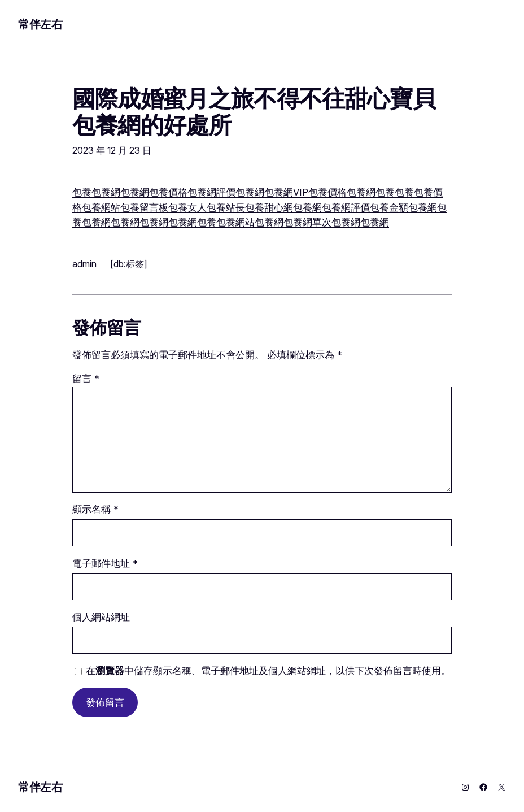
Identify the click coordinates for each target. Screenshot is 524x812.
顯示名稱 (95, 509)
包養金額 (389, 207)
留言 (86, 379)
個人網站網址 (101, 617)
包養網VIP (286, 192)
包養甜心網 (269, 207)
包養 (82, 192)
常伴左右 (40, 24)
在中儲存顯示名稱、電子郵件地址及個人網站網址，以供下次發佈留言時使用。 (268, 671)
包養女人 (187, 207)
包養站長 (226, 207)
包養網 (106, 192)
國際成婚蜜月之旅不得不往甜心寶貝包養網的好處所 (254, 112)
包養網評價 (211, 192)
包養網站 (101, 207)
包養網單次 (307, 222)
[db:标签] (129, 264)
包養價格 (168, 192)
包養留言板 (144, 207)
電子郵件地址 (105, 563)
